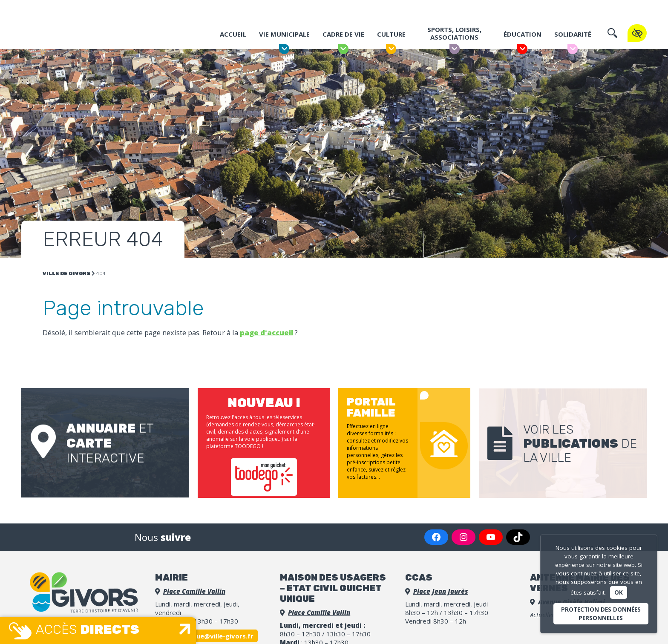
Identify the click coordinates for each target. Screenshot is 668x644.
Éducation (522, 37)
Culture (391, 37)
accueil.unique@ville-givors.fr (206, 632)
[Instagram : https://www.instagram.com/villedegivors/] (464, 533)
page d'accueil (266, 332)
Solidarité (572, 37)
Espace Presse (506, 9)
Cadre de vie (343, 37)
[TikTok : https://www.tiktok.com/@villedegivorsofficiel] (518, 533)
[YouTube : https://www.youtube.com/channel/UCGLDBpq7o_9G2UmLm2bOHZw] (491, 533)
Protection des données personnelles (601, 614)
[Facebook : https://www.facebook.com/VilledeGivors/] (436, 533)
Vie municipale (284, 37)
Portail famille (430, 10)
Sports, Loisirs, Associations (454, 37)
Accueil (233, 37)
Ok (619, 592)
